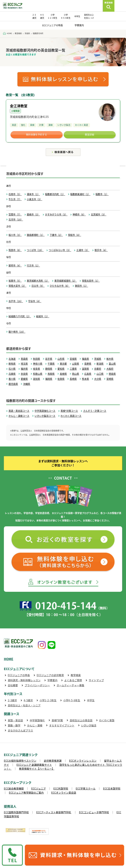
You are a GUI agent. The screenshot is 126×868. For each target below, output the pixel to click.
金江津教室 (19, 106)
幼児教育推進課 (53, 761)
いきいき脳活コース (45, 416)
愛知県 (61, 369)
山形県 (61, 359)
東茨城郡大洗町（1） (38, 281)
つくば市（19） (35, 250)
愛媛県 (24, 379)
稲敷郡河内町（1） (55, 194)
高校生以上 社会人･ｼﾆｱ (89, 16)
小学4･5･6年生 (72, 700)
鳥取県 (51, 374)
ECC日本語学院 (112, 788)
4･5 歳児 (42, 16)
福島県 (85, 359)
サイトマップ (96, 680)
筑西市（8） (15, 250)
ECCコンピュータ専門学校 (94, 812)
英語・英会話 (15, 720)
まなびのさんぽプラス (20, 730)
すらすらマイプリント (62, 725)
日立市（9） (38, 286)
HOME (9, 659)
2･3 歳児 (34, 16)
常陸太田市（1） (91, 281)
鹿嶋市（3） (33, 214)
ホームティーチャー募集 (70, 685)
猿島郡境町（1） (36, 235)
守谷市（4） (35, 301)
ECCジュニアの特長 (53, 25)
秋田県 (36, 359)
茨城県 (98, 359)
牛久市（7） (15, 199)
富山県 (112, 364)
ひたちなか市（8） (60, 286)
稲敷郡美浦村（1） (80, 194)
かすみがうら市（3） (56, 214)
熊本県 (85, 379)
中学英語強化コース (45, 411)
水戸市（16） (16, 301)
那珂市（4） (15, 266)
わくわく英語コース (71, 416)
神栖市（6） (79, 214)
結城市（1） (43, 316)
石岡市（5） (15, 194)
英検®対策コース (69, 411)
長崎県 (73, 379)
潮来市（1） (33, 194)
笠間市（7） (15, 214)
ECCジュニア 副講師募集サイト (34, 765)
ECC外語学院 (61, 788)
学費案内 (79, 25)
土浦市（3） (83, 250)
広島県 (88, 374)
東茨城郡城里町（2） (66, 281)
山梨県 (76, 364)
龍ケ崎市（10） (17, 332)
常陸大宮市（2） (17, 286)
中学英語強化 (37, 720)
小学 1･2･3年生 (53, 16)
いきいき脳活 (89, 725)
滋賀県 (85, 369)
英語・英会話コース (19, 411)
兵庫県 (12, 374)
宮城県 (73, 359)
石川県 (12, 369)
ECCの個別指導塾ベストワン (20, 761)
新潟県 (100, 364)
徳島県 (112, 374)
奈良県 (24, 374)
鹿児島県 (13, 384)
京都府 (98, 369)
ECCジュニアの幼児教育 (50, 675)
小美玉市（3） (34, 199)
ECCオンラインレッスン (83, 761)
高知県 (36, 379)
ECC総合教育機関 (14, 788)
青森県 (24, 359)
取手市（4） (101, 250)
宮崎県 (110, 379)
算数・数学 (14, 725)
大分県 (98, 379)
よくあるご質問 (73, 680)
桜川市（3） (15, 235)
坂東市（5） (15, 281)
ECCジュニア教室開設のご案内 (26, 793)
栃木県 (110, 359)
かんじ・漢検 (35, 725)
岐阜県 (36, 369)
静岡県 (49, 369)
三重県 (73, 369)
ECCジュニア (39, 788)
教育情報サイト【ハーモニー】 (37, 769)
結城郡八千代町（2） (20, 316)
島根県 (63, 374)
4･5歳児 (28, 700)
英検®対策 (57, 720)
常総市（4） (74, 235)
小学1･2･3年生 (48, 700)
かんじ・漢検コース (19, 416)
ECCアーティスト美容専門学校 (54, 812)
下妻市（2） (56, 235)
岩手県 (49, 359)
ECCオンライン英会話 (64, 793)
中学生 (77, 16)
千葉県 (51, 364)
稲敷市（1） (102, 194)
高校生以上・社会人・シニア (24, 705)
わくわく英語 (107, 720)
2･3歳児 (12, 700)
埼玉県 (24, 364)
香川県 (12, 379)
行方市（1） (33, 266)
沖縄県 (27, 384)
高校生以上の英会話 (81, 720)
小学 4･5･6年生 (66, 16)
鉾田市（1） (81, 286)
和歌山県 (38, 374)
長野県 (88, 364)
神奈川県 (38, 364)
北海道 (12, 359)
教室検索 (76, 675)
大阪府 (110, 369)
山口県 (100, 374)
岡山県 (76, 374)
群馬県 (12, 364)
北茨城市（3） (99, 214)
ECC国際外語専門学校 (16, 812)
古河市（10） (16, 220)
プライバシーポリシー (37, 685)
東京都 (63, 364)
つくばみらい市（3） (60, 250)
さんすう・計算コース (95, 411)
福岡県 (49, 379)
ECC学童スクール (86, 788)
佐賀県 (61, 379)
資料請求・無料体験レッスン (24, 680)
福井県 (24, 369)
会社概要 (13, 685)
